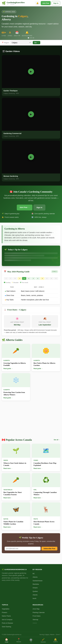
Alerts (55, 640)
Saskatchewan (38, 581)
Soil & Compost (7, 620)
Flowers (5, 612)
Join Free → (25, 207)
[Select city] (21, 43)
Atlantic (35, 595)
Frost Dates (37, 616)
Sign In (56, 3)
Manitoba (36, 584)
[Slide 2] (30, 38)
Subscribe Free (49, 549)
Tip (31, 640)
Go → (37, 43)
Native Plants (6, 616)
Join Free (46, 3)
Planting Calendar (39, 612)
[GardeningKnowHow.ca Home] (13, 3)
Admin (35, 623)
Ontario (35, 588)
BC (34, 574)
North (34, 598)
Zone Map (36, 609)
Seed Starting (6, 627)
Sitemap (35, 620)
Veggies (43, 640)
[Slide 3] (32, 38)
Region (19, 640)
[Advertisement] (31, 420)
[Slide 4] (34, 38)
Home (7, 640)
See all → (57, 440)
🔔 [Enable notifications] (37, 3)
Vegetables (6, 609)
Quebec (35, 591)
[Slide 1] (28, 38)
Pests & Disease (7, 623)
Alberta (35, 577)
